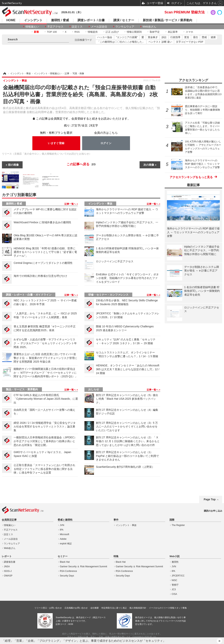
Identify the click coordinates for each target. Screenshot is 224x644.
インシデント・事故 (100, 204)
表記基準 (173, 32)
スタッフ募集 (181, 608)
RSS (77, 32)
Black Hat (65, 562)
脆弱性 (175, 562)
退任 (195, 37)
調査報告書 (10, 562)
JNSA (7, 567)
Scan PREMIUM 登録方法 (185, 12)
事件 (116, 520)
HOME (11, 20)
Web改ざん (149, 27)
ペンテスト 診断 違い (160, 42)
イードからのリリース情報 (162, 608)
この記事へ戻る (81, 164)
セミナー (63, 556)
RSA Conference (68, 571)
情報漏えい (32, 27)
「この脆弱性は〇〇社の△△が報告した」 (121, 42)
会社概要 (95, 608)
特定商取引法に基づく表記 (114, 608)
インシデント (33, 20)
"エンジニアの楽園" (127, 37)
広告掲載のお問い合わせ (76, 608)
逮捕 (213, 37)
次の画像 (149, 165)
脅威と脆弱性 (65, 520)
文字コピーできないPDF (190, 42)
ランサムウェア (125, 27)
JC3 (174, 589)
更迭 (187, 37)
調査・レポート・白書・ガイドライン (29, 295)
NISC (175, 580)
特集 (116, 556)
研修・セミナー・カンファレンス (108, 295)
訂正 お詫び (112, 32)
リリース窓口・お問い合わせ (48, 608)
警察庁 (175, 585)
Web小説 (174, 556)
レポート (7, 556)
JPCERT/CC (178, 576)
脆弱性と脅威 (14, 204)
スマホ (189, 32)
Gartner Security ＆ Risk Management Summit (84, 567)
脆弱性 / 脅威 (60, 20)
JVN (62, 525)
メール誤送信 (99, 27)
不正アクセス (55, 27)
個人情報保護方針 (138, 608)
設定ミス (77, 27)
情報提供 (93, 32)
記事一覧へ (71, 204)
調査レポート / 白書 (91, 20)
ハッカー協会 (105, 37)
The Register (178, 525)
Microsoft (65, 534)
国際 (172, 520)
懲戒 (204, 37)
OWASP (8, 576)
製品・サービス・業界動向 (22, 389)
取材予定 (155, 32)
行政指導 (175, 37)
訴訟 (164, 37)
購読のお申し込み (213, 511)
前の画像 (13, 165)
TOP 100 (52, 32)
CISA (174, 594)
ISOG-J (8, 571)
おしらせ (94, 389)
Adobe (63, 539)
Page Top (210, 499)
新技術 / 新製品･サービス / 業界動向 (168, 20)
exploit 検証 (66, 544)
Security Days (67, 576)
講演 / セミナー (124, 20)
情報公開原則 (134, 32)
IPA (62, 530)
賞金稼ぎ (153, 37)
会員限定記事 (9, 520)
